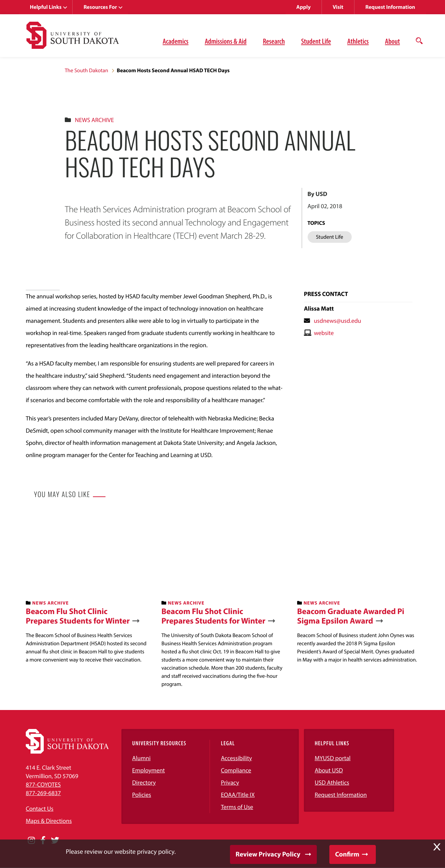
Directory (144, 782)
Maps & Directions (49, 821)
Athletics (358, 41)
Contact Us (40, 808)
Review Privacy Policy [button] (268, 854)
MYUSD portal (333, 758)
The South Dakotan (86, 71)
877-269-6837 (43, 793)
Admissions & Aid (226, 41)
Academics (176, 41)
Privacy (230, 782)
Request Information (390, 7)
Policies (142, 795)
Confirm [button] (347, 854)
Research (274, 41)
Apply (304, 7)
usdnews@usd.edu (337, 321)
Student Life (316, 41)
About (392, 41)
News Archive (94, 120)
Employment (149, 770)
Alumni (141, 758)
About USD (329, 770)
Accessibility (236, 758)
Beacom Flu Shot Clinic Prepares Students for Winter (78, 616)
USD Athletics (332, 782)
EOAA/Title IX (238, 795)
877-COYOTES (43, 784)
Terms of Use (237, 807)
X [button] (437, 847)
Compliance (236, 770)
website (324, 333)
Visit (338, 7)
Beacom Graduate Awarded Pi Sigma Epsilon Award (351, 616)
